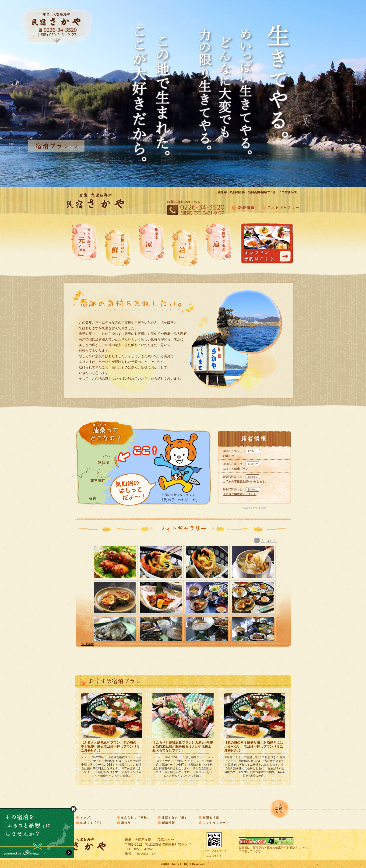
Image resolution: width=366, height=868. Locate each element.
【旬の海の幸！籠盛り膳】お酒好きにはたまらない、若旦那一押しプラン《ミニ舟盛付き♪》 (253, 746)
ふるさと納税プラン (236, 469)
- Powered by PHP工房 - (254, 508)
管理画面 (88, 644)
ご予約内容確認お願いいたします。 (245, 482)
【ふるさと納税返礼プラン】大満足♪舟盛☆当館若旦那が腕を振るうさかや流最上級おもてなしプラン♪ (183, 746)
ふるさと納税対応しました (240, 494)
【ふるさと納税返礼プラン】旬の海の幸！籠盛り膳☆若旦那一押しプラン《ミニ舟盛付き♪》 (110, 746)
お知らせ (229, 456)
